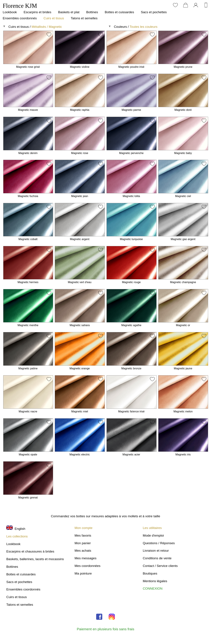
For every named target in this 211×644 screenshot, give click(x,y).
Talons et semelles (84, 18)
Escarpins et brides (37, 12)
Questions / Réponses (159, 543)
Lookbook (10, 12)
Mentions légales (155, 581)
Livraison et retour (156, 551)
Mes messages (85, 558)
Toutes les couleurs (143, 27)
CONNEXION (153, 589)
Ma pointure (83, 573)
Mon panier (83, 543)
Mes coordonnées (87, 566)
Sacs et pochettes (154, 12)
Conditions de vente (157, 558)
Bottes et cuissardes (119, 12)
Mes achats (83, 551)
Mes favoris (83, 535)
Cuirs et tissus (54, 18)
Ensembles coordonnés (20, 18)
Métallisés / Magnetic (47, 27)
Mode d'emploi (153, 535)
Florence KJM (20, 6)
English (16, 529)
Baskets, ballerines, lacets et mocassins (35, 559)
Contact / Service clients (160, 566)
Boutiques (150, 573)
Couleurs (120, 27)
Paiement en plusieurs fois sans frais (106, 629)
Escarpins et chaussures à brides (30, 551)
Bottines (92, 12)
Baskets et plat (69, 12)
